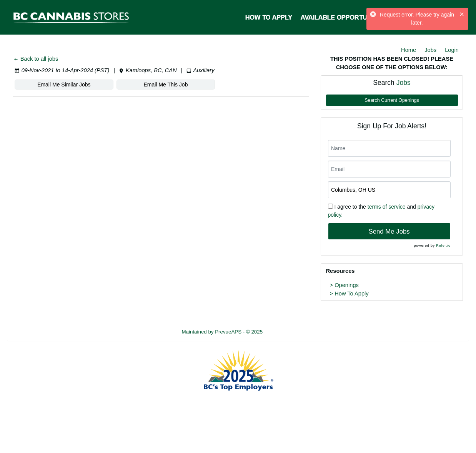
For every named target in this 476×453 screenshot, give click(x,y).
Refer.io (443, 246)
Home (409, 50)
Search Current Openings (392, 100)
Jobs (430, 50)
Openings (347, 285)
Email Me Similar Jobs (64, 85)
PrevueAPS (228, 332)
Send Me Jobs (389, 231)
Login (452, 50)
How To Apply (352, 294)
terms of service (387, 207)
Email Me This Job (166, 85)
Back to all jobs (36, 59)
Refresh (285, 332)
